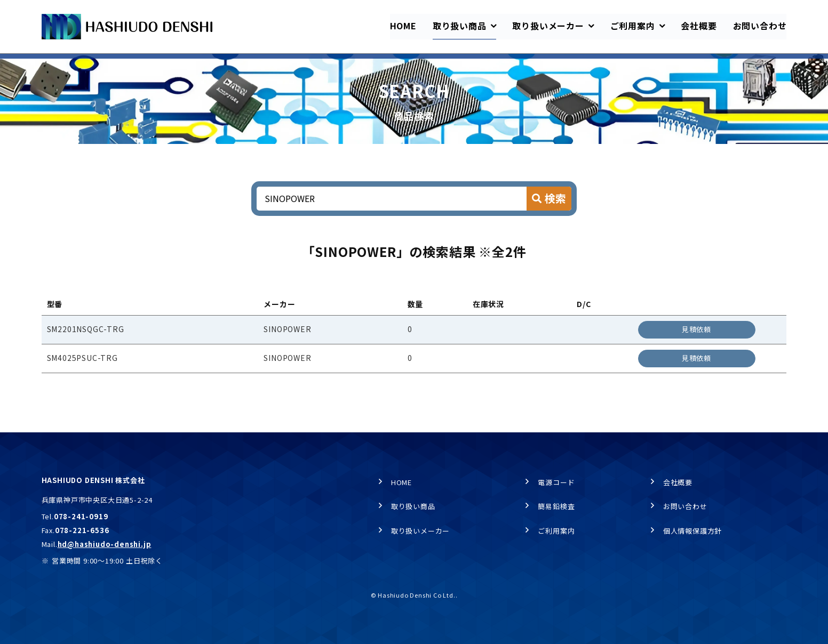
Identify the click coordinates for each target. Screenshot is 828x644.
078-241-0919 (81, 517)
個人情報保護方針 (692, 531)
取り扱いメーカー (420, 531)
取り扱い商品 (101, 64)
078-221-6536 (82, 530)
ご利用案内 (556, 531)
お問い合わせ (685, 507)
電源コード (556, 482)
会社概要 (678, 482)
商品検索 (153, 64)
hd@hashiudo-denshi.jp (105, 544)
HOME (51, 64)
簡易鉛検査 (556, 507)
